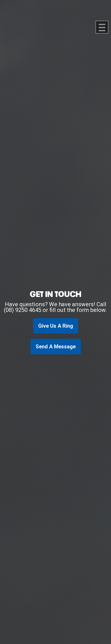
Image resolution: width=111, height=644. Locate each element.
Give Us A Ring (56, 326)
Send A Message (56, 347)
